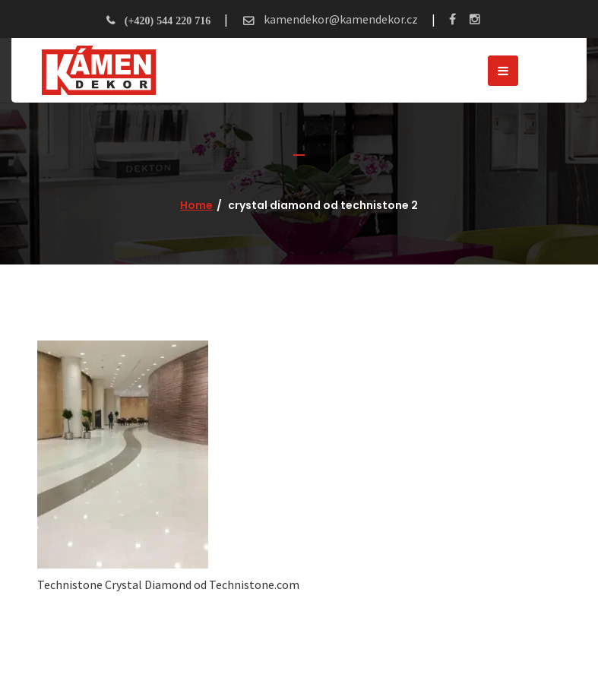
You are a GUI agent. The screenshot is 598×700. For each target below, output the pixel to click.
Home (196, 205)
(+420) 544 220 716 (168, 21)
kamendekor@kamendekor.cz (340, 19)
